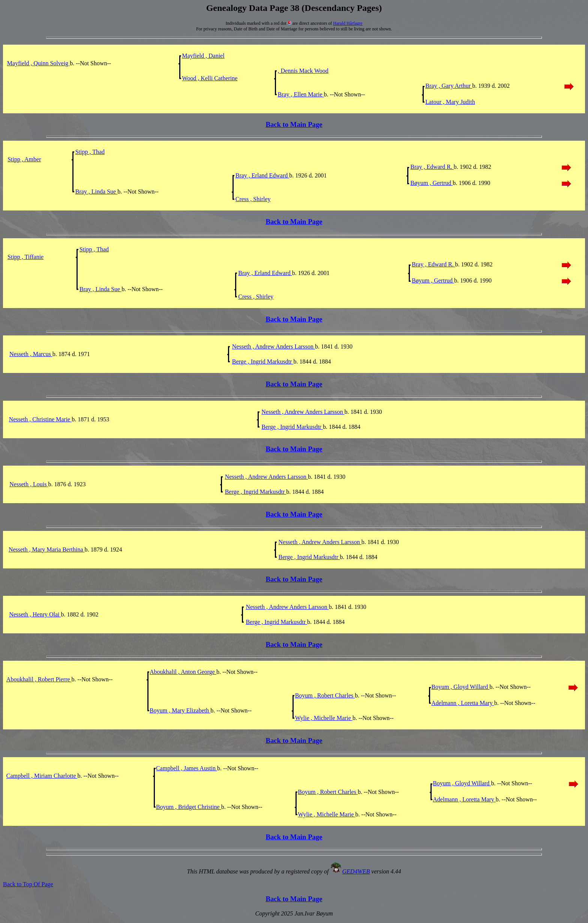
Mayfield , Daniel (203, 56)
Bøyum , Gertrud (431, 183)
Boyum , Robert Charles (325, 695)
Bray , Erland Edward (262, 175)
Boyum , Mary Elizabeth (180, 710)
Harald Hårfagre (348, 23)
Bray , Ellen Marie (301, 94)
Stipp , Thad (90, 152)
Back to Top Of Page (28, 884)
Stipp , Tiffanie (25, 257)
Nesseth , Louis (29, 484)
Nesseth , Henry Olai (35, 614)
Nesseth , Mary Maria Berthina (47, 549)
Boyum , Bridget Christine (189, 807)
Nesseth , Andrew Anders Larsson (274, 347)
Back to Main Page (294, 124)
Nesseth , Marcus (31, 354)
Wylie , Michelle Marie (324, 718)
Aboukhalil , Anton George (183, 672)
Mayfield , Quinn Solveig (39, 63)
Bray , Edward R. (432, 167)
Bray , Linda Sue (96, 192)
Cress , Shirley (253, 199)
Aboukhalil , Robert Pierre (39, 679)
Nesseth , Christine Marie (40, 419)
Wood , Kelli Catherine (210, 78)
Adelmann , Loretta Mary (463, 703)
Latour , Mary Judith (450, 102)
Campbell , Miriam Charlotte (42, 776)
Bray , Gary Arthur (449, 86)
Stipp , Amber (24, 159)
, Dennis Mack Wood (303, 71)
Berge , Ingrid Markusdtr (263, 362)
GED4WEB (356, 871)
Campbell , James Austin (187, 768)
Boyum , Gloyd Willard (460, 687)
